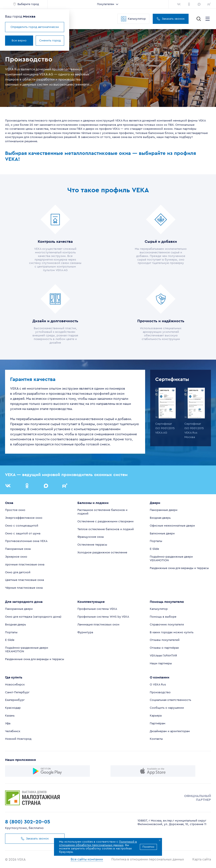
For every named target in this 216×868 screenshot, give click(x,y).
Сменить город (50, 41)
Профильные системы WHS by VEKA (103, 617)
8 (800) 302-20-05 (28, 822)
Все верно (19, 41)
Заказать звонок (171, 19)
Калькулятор (133, 19)
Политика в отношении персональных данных (148, 859)
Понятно (148, 847)
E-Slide (154, 549)
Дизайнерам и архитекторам (170, 731)
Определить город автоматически (35, 27)
